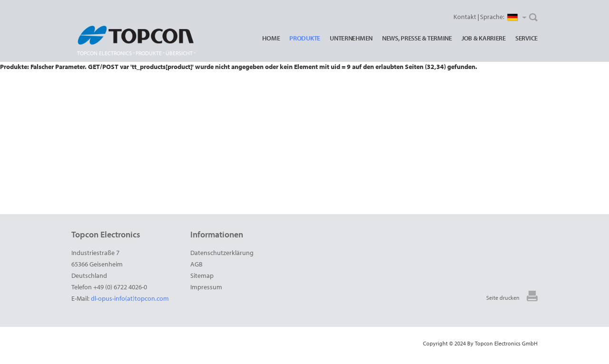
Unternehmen (351, 38)
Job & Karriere (484, 38)
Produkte (305, 38)
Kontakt (465, 17)
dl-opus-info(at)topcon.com (130, 298)
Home (271, 38)
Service (526, 38)
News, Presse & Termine (417, 38)
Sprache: (503, 17)
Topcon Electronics (104, 53)
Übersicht (179, 53)
